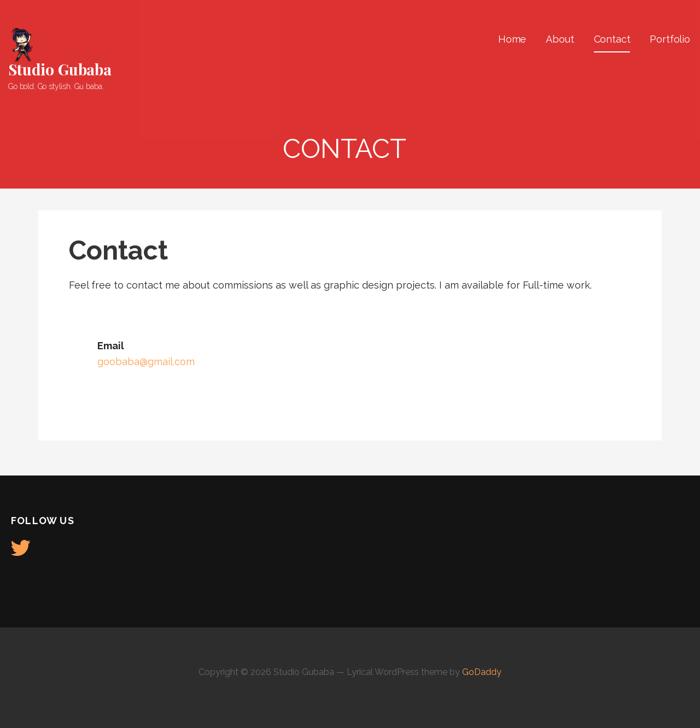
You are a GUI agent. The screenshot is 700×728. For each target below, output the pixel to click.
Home (512, 39)
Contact (612, 39)
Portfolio (670, 39)
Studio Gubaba (60, 69)
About (560, 39)
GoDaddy (482, 672)
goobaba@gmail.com (146, 362)
